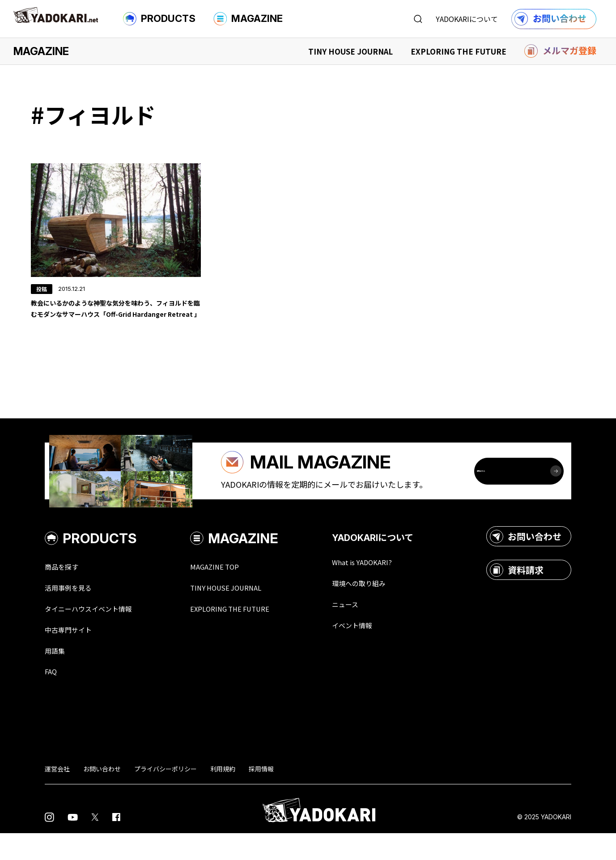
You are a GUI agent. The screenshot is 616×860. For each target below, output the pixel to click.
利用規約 (223, 796)
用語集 (57, 677)
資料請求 (517, 594)
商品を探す (65, 591)
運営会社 (57, 796)
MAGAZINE (248, 19)
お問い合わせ (526, 560)
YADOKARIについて (467, 19)
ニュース (367, 629)
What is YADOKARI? (387, 586)
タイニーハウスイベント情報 (97, 634)
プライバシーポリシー (166, 796)
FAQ (52, 698)
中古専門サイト (73, 655)
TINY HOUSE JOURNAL (350, 51)
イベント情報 (376, 651)
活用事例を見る (73, 612)
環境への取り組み (384, 608)
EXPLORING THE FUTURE (459, 51)
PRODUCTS (159, 19)
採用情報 (261, 796)
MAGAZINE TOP (232, 591)
